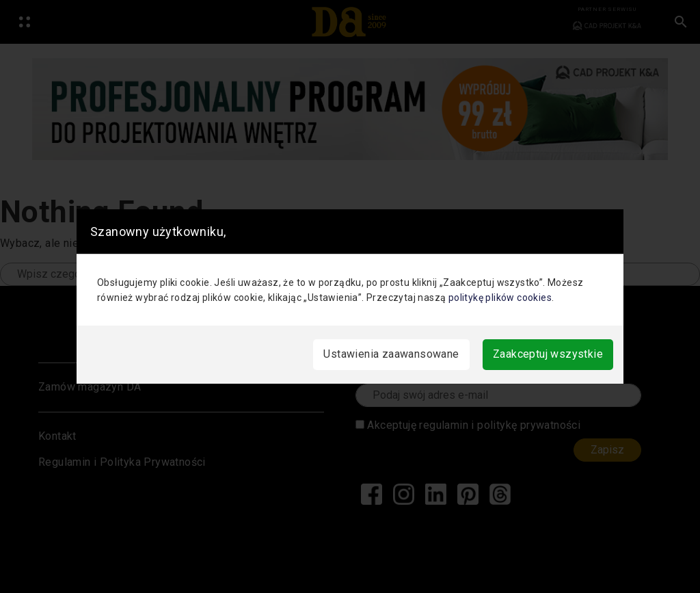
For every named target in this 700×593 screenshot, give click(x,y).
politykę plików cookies (500, 298)
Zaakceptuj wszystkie (548, 354)
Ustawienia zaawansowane (391, 354)
